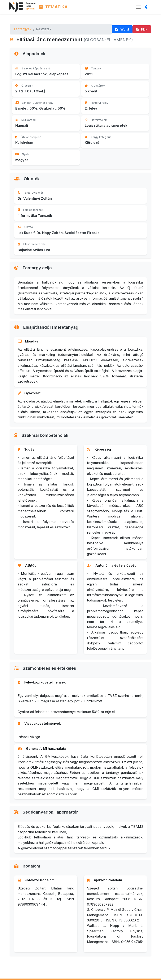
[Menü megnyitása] (138, 7)
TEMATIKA (53, 7)
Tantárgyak (22, 29)
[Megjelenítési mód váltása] (148, 7)
